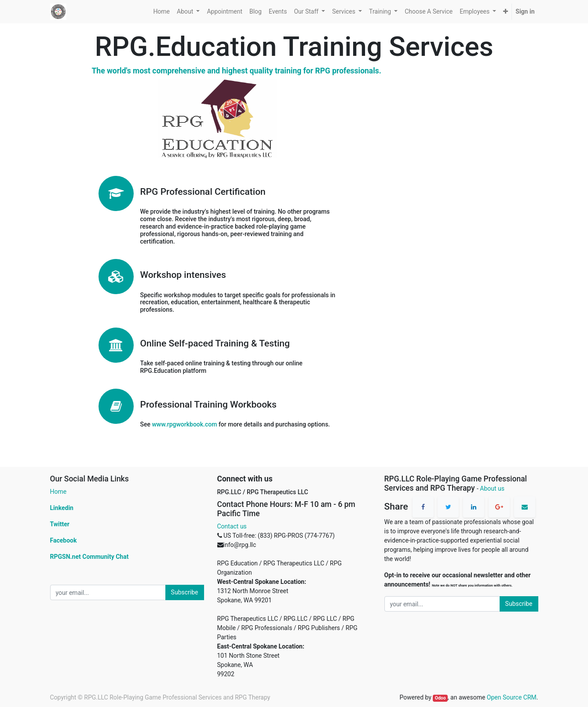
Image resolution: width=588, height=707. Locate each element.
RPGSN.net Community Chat (89, 557)
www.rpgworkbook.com (184, 424)
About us (492, 488)
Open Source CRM (512, 697)
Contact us (232, 526)
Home (58, 492)
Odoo (440, 698)
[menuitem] (161, 12)
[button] (506, 12)
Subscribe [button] (185, 592)
